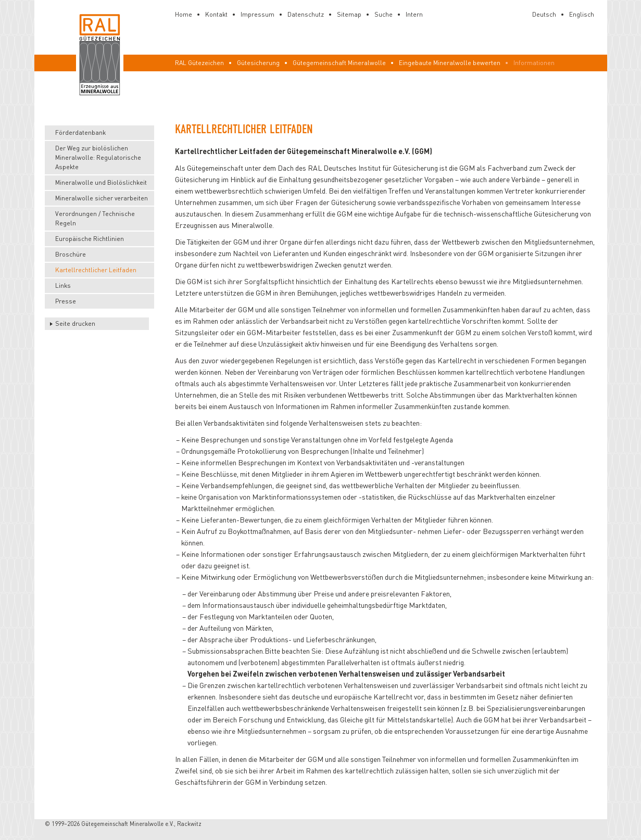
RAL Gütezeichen (199, 63)
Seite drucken (75, 323)
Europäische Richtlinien (90, 239)
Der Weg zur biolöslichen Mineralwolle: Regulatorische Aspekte (98, 157)
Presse (66, 301)
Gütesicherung (258, 63)
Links (63, 285)
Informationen (534, 63)
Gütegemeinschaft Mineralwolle (339, 63)
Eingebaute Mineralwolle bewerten (450, 63)
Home (184, 14)
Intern (414, 14)
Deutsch (544, 14)
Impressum (257, 14)
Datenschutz (306, 14)
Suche (384, 14)
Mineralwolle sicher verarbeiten (102, 198)
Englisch (582, 14)
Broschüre (71, 254)
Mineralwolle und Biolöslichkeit (101, 182)
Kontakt (216, 14)
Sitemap (349, 14)
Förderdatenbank (80, 132)
